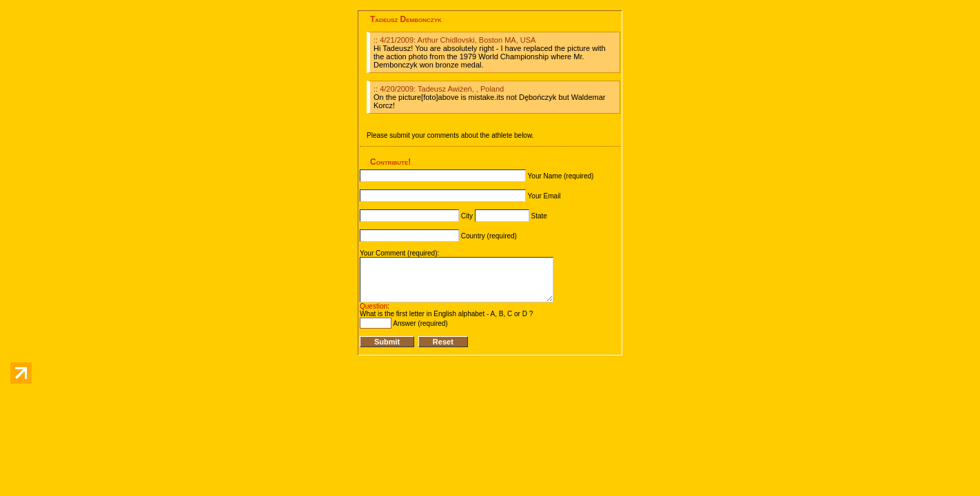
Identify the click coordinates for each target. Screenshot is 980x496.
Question (374, 306)
